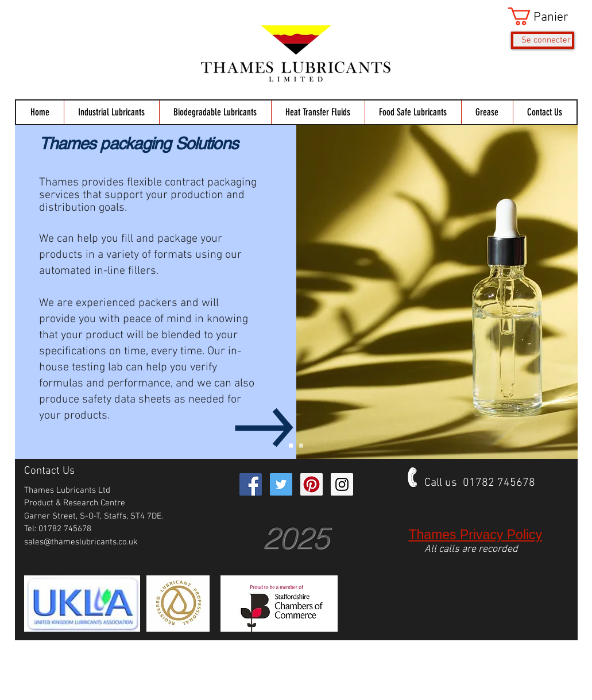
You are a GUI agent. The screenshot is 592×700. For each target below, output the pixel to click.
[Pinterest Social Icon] (312, 484)
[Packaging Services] (291, 446)
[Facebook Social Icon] (251, 484)
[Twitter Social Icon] (281, 484)
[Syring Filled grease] (301, 446)
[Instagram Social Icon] (342, 484)
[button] (541, 16)
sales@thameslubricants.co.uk (81, 542)
